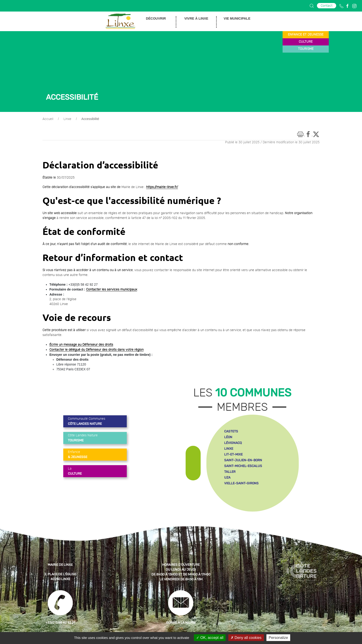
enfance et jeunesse (306, 35)
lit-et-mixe (233, 454)
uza (227, 478)
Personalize (278, 638)
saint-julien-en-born (243, 460)
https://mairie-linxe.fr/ (162, 187)
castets (231, 431)
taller (230, 472)
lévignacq (233, 443)
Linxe (67, 119)
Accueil (48, 119)
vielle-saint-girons (241, 483)
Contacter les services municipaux (112, 290)
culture (306, 42)
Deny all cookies (246, 638)
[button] (312, 6)
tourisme (306, 49)
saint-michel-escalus (243, 466)
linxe (229, 449)
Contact (327, 6)
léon (228, 437)
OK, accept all (210, 638)
